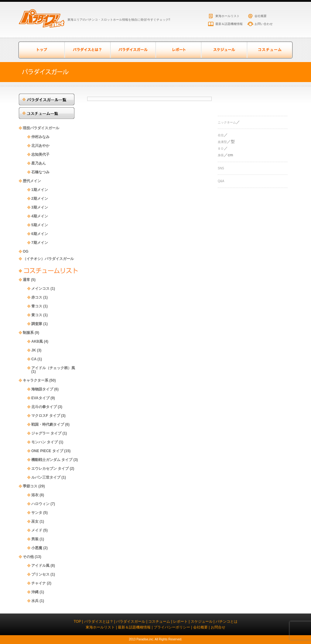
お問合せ (218, 627)
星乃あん (39, 163)
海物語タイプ (42, 389)
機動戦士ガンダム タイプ (52, 460)
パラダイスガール (133, 50)
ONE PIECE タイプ (47, 451)
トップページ (42, 50)
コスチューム (269, 50)
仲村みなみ (40, 137)
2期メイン (40, 199)
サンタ (37, 513)
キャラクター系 (36, 380)
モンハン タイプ (44, 442)
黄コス (37, 315)
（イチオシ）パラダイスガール (48, 259)
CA (34, 359)
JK (34, 350)
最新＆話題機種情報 (229, 24)
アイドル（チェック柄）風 (53, 368)
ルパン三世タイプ (46, 477)
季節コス (30, 486)
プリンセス (40, 574)
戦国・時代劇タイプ (48, 424)
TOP (77, 621)
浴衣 (35, 495)
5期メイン (40, 225)
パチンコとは (227, 621)
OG (26, 251)
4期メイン (40, 216)
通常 (26, 280)
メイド (37, 530)
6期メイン (40, 234)
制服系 (28, 333)
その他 (28, 557)
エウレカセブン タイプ (50, 469)
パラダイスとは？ (87, 50)
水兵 (35, 601)
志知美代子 (40, 154)
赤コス (37, 297)
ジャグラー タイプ (46, 433)
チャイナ (39, 583)
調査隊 (37, 324)
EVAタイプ (40, 398)
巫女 (35, 521)
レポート (178, 50)
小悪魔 (37, 548)
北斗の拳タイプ (44, 407)
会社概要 (261, 16)
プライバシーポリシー (172, 627)
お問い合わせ (264, 24)
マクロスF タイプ (46, 416)
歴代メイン (32, 181)
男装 (35, 539)
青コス (37, 306)
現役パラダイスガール (41, 128)
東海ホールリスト (227, 16)
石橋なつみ (40, 172)
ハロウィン (40, 504)
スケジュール (224, 50)
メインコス (40, 289)
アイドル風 (40, 566)
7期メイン (40, 243)
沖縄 (35, 592)
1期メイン (40, 190)
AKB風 (37, 341)
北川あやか (40, 146)
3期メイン (40, 207)
